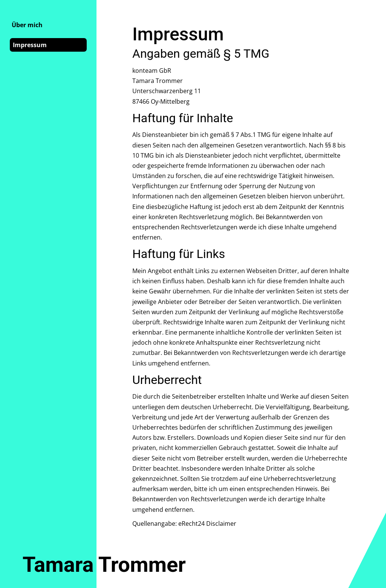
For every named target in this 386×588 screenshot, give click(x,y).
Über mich (27, 25)
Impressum (30, 45)
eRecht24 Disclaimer (207, 524)
